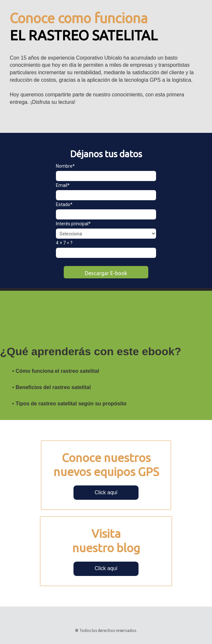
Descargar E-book (106, 273)
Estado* (64, 204)
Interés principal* (73, 224)
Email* (63, 185)
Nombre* (65, 166)
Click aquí (106, 492)
